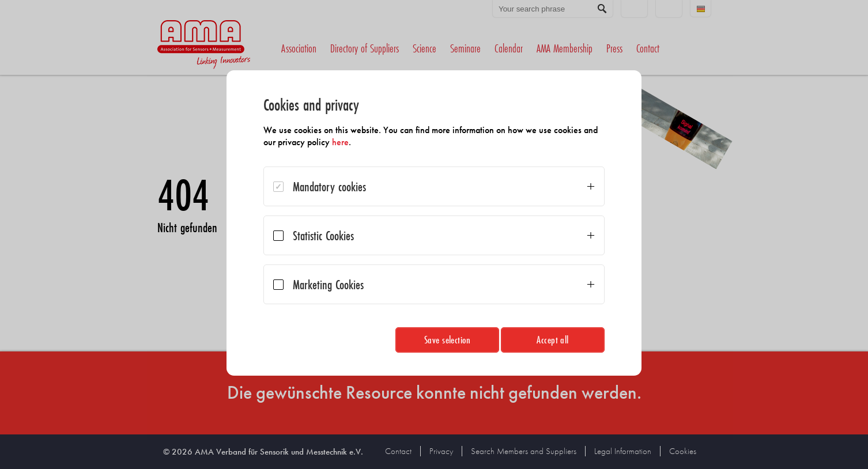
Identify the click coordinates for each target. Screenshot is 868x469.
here (340, 142)
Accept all (553, 340)
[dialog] (434, 223)
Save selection (448, 340)
